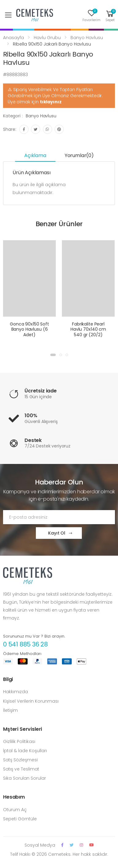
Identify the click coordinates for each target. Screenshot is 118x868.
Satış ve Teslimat (21, 769)
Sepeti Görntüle (20, 819)
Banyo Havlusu (87, 38)
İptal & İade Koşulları (25, 751)
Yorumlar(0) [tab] (79, 155)
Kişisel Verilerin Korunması (31, 701)
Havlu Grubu (47, 38)
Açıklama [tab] (35, 155)
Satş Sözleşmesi (20, 760)
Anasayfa (13, 38)
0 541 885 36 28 (25, 644)
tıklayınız (51, 102)
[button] (110, 15)
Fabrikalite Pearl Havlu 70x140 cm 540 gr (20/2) (88, 329)
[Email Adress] (59, 517)
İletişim (10, 710)
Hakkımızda (15, 692)
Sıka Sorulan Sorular (25, 778)
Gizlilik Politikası (19, 741)
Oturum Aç (15, 810)
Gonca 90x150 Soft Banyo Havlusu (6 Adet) (29, 329)
